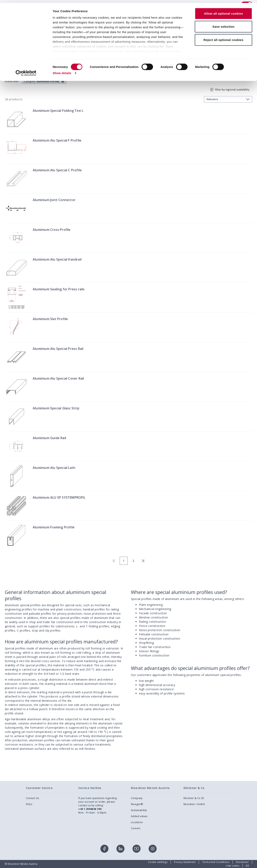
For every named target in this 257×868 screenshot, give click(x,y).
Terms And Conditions (216, 862)
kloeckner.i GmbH (194, 804)
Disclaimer (242, 862)
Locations (137, 822)
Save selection (223, 24)
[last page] (143, 561)
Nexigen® (137, 804)
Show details (62, 70)
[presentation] (128, 434)
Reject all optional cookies (223, 37)
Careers (136, 828)
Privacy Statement (185, 862)
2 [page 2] (133, 561)
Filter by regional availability (229, 90)
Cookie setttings (158, 862)
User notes (233, 866)
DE (247, 866)
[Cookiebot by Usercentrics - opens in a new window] (26, 70)
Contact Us (33, 798)
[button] (44, 81)
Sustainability (139, 810)
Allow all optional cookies (223, 11)
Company (137, 798)
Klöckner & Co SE (194, 798)
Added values (139, 816)
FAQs (29, 804)
